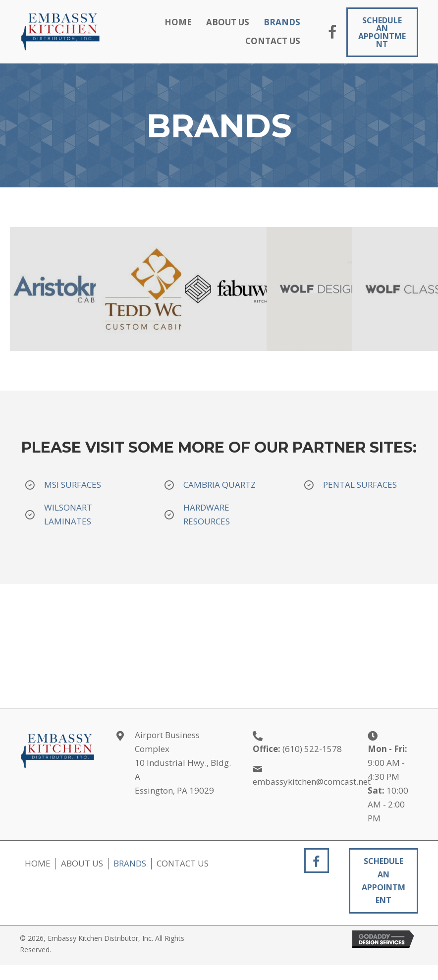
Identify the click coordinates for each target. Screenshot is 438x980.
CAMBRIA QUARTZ (220, 485)
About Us (82, 864)
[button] (332, 33)
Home (38, 864)
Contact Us (183, 864)
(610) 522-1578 (312, 749)
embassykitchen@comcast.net (312, 781)
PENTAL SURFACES (361, 485)
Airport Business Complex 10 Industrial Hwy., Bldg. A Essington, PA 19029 (183, 763)
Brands (130, 864)
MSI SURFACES (73, 485)
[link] (178, 22)
